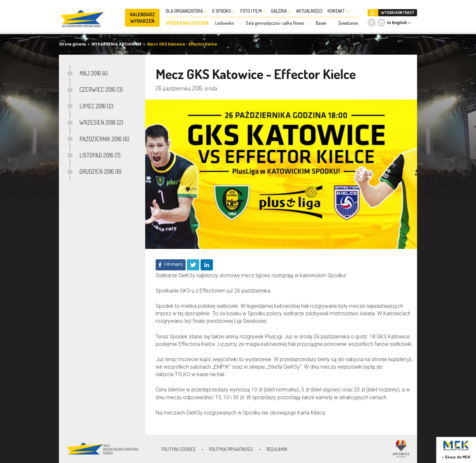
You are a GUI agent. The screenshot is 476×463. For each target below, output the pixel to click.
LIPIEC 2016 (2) (96, 106)
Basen (321, 23)
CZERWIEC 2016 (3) (101, 89)
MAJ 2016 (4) (94, 73)
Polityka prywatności (231, 449)
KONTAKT (338, 11)
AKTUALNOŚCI (309, 11)
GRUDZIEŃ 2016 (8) (100, 171)
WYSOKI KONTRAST (398, 13)
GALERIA (281, 11)
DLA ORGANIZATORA (186, 11)
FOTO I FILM (253, 11)
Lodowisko (225, 23)
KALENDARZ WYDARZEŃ (142, 18)
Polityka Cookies (179, 449)
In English (397, 23)
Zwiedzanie (348, 23)
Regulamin (277, 449)
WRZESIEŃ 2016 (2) (101, 122)
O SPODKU (224, 11)
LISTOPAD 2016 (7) (100, 155)
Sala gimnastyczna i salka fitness (275, 23)
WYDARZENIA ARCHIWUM (116, 44)
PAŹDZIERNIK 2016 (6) (104, 139)
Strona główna (72, 44)
